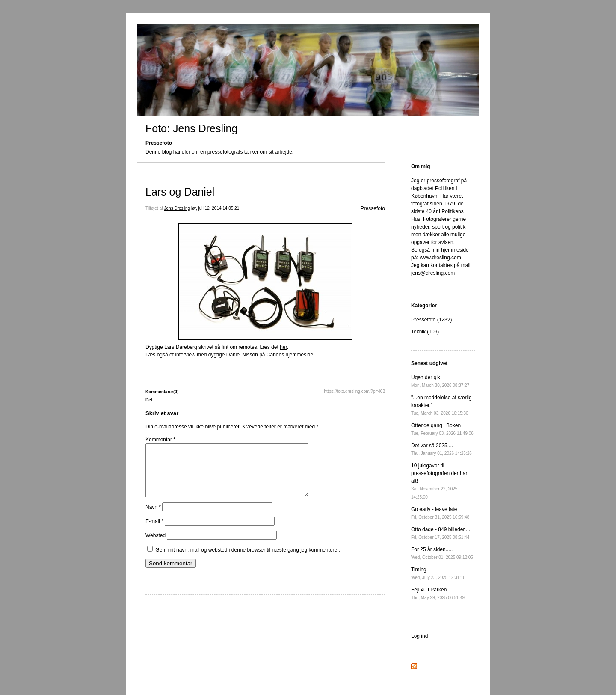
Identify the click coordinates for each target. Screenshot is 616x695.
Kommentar (160, 440)
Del (149, 400)
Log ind (419, 636)
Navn (153, 517)
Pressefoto (373, 208)
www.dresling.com (440, 258)
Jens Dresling (177, 208)
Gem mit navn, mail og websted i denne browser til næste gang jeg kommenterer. (248, 560)
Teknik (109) (425, 332)
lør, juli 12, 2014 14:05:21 (215, 208)
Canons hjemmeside (290, 355)
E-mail (154, 532)
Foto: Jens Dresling (191, 128)
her (283, 347)
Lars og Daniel (180, 192)
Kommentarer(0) (162, 392)
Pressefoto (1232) (431, 320)
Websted (155, 546)
